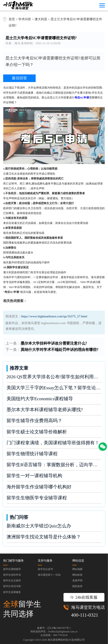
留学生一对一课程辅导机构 (34, 476)
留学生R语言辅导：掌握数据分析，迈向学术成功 (54, 465)
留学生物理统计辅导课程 (32, 454)
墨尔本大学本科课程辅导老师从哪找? (45, 410)
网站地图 (77, 569)
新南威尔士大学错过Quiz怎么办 (39, 526)
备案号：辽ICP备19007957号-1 (54, 628)
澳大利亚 (41, 19)
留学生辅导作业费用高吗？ (34, 421)
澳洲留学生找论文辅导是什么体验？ (44, 537)
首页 (12, 19)
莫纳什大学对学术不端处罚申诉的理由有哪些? (60, 350)
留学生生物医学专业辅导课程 (37, 498)
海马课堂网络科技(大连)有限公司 (66, 640)
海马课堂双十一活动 (49, 575)
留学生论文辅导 (12, 581)
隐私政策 (77, 586)
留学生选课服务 (12, 592)
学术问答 (25, 19)
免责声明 (77, 581)
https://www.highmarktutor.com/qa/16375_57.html (54, 316)
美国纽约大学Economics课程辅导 (40, 399)
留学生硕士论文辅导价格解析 (37, 432)
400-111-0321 (85, 615)
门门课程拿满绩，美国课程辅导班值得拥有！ (53, 443)
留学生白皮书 (45, 569)
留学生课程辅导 (12, 569)
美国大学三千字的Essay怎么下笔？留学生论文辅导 (54, 388)
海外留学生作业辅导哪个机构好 (39, 487)
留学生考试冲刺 (12, 586)
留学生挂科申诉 (12, 575)
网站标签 (77, 575)
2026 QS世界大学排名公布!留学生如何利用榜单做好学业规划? (54, 377)
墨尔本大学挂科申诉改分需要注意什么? (54, 343)
